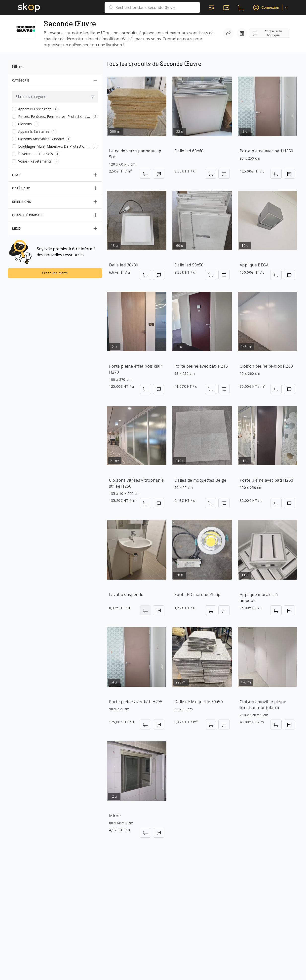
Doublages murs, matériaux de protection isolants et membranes (54, 146)
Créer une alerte (55, 273)
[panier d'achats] (241, 7)
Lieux (55, 228)
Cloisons (25, 124)
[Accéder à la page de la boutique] (26, 29)
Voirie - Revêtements (35, 161)
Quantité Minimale (55, 215)
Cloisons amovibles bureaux (41, 139)
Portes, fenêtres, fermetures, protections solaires (54, 116)
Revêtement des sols (36, 154)
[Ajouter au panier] (145, 174)
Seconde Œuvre (70, 23)
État (55, 175)
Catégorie (55, 80)
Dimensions (55, 202)
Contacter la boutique (267, 33)
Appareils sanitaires (34, 131)
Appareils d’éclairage (35, 109)
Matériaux (55, 188)
